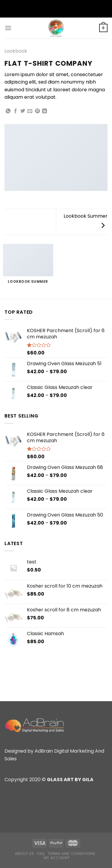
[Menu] (8, 28)
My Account (57, 858)
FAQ (41, 854)
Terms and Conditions (72, 854)
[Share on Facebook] (16, 111)
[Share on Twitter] (23, 111)
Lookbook (16, 51)
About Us (24, 854)
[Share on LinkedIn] (45, 111)
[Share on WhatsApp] (8, 111)
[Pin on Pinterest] (37, 111)
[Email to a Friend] (30, 111)
